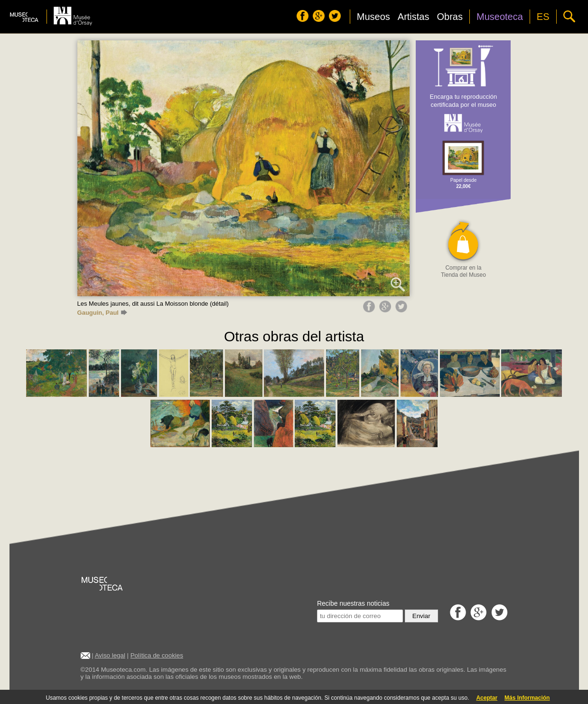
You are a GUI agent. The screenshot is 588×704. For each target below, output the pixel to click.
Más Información (527, 698)
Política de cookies (157, 655)
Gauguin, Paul (102, 313)
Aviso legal (110, 655)
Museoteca (500, 17)
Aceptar (487, 698)
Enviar (421, 616)
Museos (373, 17)
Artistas (414, 17)
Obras (450, 17)
